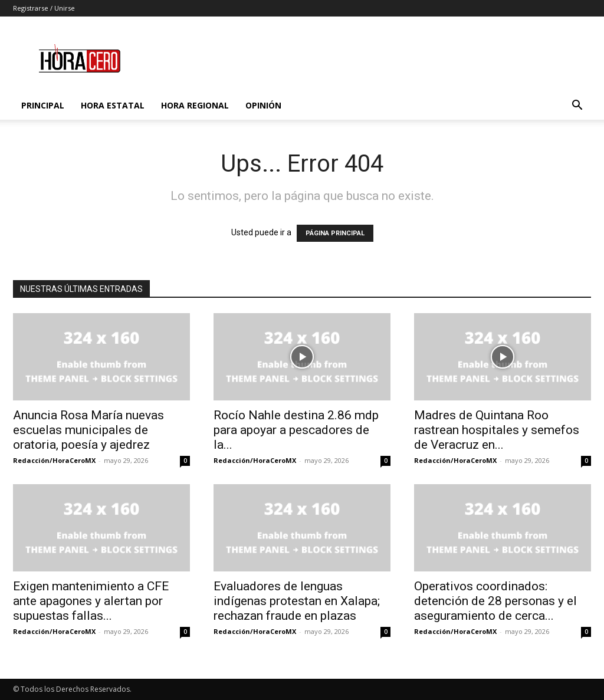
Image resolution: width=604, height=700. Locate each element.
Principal (43, 105)
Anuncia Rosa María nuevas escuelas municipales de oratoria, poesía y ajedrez (88, 430)
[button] (577, 106)
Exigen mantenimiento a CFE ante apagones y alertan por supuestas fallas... (91, 601)
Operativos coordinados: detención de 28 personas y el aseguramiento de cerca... (495, 601)
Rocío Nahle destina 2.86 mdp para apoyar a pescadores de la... (296, 430)
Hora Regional (195, 105)
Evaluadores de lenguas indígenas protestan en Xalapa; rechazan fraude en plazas (297, 601)
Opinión (263, 105)
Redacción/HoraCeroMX (54, 460)
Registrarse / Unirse (44, 8)
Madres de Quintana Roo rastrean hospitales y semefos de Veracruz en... (497, 430)
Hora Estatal (113, 105)
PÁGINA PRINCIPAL (335, 233)
